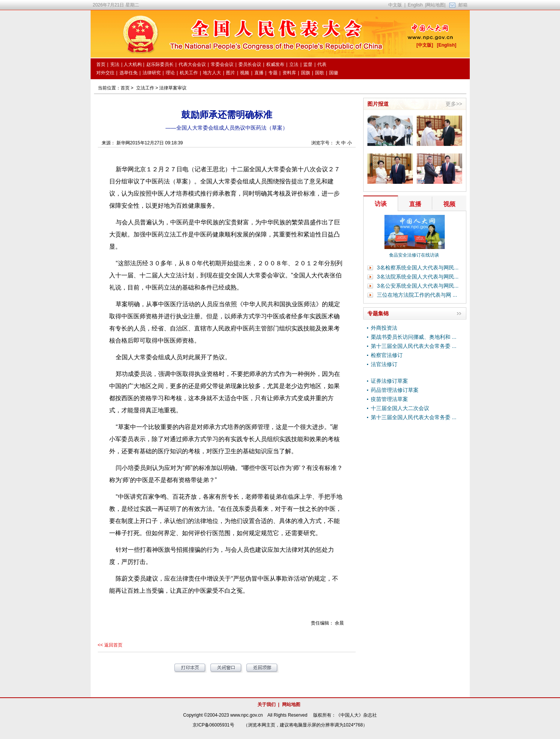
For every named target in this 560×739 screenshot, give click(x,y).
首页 (125, 88)
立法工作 (145, 88)
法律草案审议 (173, 88)
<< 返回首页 (110, 645)
